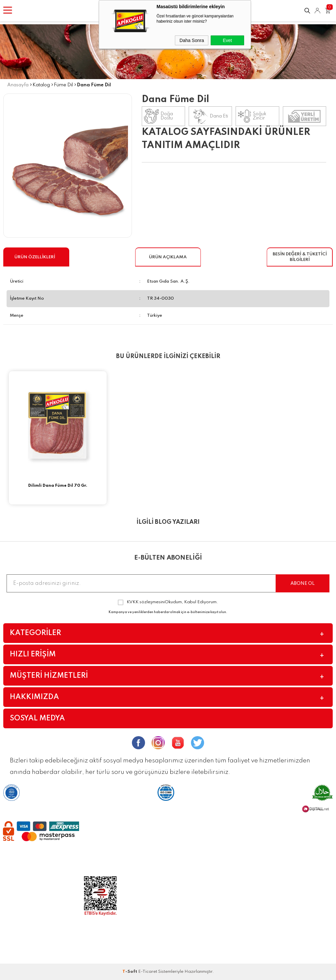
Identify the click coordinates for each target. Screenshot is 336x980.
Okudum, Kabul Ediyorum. (168, 602)
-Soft (130, 972)
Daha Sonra (192, 40)
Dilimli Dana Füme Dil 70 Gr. (58, 486)
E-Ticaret (148, 972)
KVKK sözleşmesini (146, 602)
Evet (227, 40)
